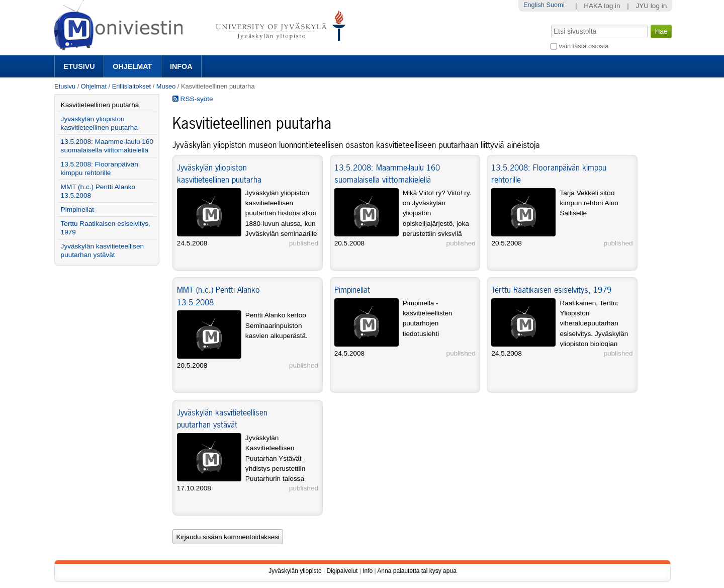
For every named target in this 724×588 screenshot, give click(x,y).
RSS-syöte (193, 99)
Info (368, 571)
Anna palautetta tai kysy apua (417, 571)
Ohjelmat (132, 66)
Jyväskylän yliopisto (295, 571)
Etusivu (79, 66)
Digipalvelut (342, 571)
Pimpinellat (352, 290)
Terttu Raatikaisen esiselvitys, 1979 (551, 290)
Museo (166, 86)
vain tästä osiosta (584, 46)
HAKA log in (602, 6)
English (534, 5)
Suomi (555, 5)
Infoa (181, 66)
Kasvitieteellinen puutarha (100, 105)
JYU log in (651, 6)
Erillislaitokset (132, 86)
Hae (550, 24)
